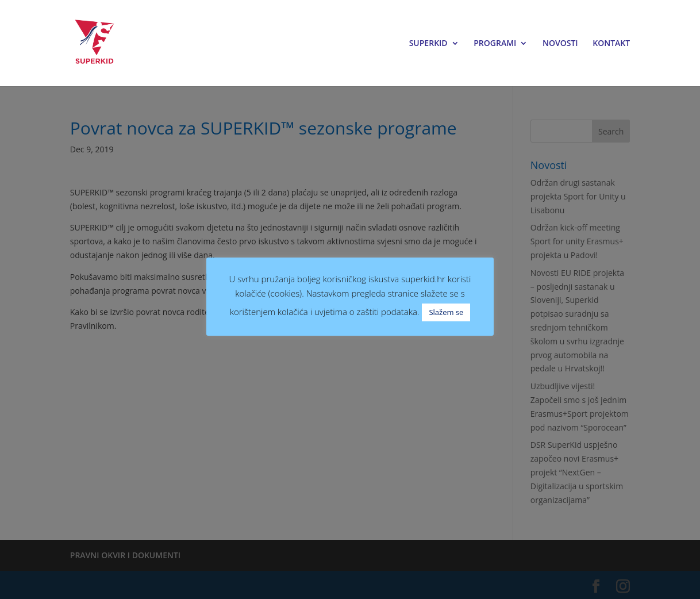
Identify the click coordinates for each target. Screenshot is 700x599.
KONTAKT (611, 44)
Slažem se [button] (446, 312)
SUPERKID (428, 44)
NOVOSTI (560, 44)
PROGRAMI (495, 44)
